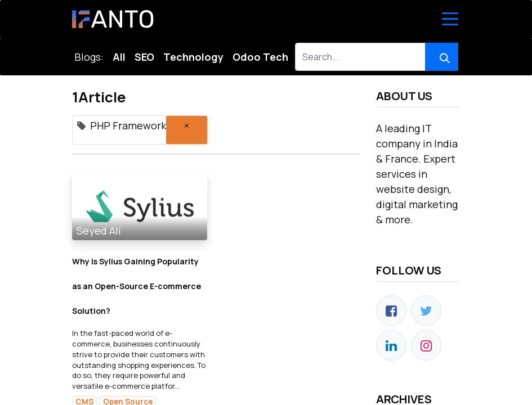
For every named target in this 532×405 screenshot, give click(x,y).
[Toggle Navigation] (450, 19)
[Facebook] (391, 310)
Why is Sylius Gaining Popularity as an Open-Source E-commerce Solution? (137, 286)
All (119, 57)
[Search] (442, 57)
